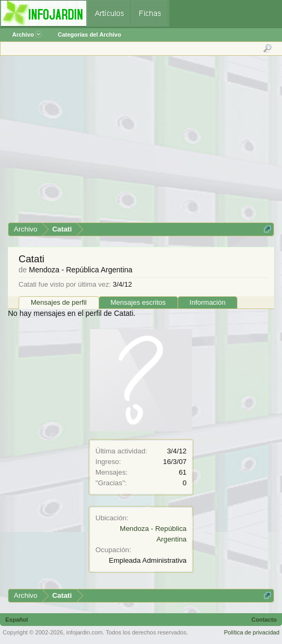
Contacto (264, 620)
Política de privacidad (252, 632)
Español (17, 620)
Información (208, 302)
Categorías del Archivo (89, 35)
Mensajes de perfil (59, 302)
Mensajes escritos (138, 302)
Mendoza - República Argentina (80, 270)
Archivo (27, 35)
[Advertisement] (140, 143)
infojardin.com (84, 632)
